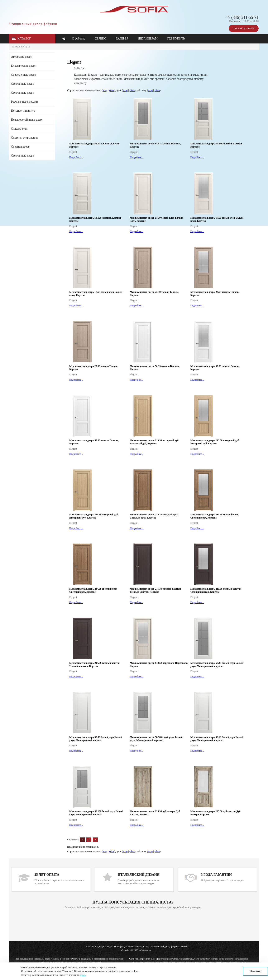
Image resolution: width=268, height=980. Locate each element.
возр (105, 90)
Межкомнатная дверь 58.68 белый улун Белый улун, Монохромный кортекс (217, 739)
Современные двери (24, 75)
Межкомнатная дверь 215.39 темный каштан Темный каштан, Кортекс (155, 590)
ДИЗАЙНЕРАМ (148, 39)
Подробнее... (76, 157)
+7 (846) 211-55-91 (242, 17)
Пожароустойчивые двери (27, 120)
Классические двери (24, 66)
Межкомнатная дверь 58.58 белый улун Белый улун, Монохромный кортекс (156, 739)
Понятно (255, 971)
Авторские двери (22, 57)
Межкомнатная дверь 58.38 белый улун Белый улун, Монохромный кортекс (217, 665)
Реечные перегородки (24, 102)
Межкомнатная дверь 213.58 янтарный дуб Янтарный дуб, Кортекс (215, 442)
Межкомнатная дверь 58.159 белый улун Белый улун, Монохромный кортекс (96, 813)
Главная (16, 47)
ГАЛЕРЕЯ (122, 39)
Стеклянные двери (23, 84)
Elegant (27, 47)
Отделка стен (19, 129)
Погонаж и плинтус (23, 111)
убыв (112, 90)
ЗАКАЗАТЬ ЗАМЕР (244, 28)
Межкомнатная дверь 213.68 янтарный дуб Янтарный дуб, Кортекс (94, 516)
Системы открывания (24, 138)
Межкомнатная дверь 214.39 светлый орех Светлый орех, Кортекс (154, 516)
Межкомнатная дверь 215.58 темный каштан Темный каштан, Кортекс (216, 590)
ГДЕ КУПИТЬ (176, 39)
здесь (83, 975)
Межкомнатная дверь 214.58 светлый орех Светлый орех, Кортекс (214, 516)
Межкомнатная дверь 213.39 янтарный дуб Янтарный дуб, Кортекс (154, 442)
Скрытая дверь (20, 147)
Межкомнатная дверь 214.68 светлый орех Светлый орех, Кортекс (93, 590)
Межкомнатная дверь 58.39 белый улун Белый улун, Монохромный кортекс (96, 739)
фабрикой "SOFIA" (69, 959)
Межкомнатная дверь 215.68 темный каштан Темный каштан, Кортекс (95, 665)
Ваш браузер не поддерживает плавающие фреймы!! (133, 925)
